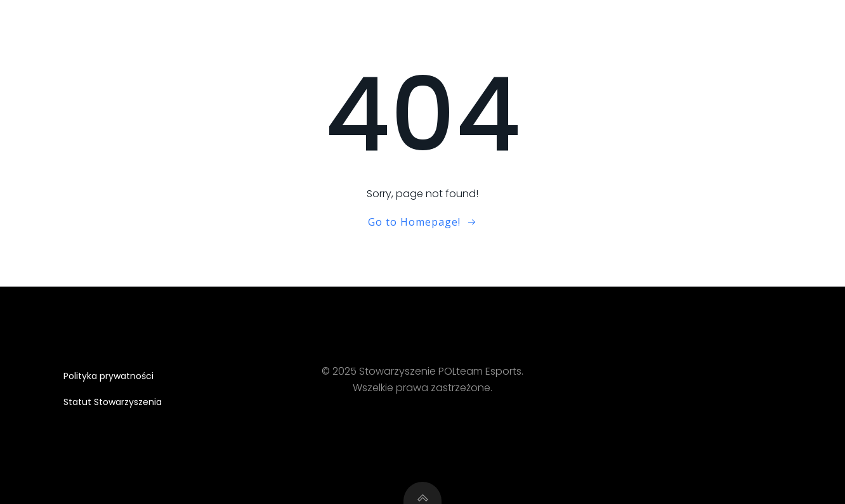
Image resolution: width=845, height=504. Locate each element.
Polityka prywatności (108, 376)
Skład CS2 (705, 22)
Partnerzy (777, 22)
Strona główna (567, 22)
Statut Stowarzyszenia (113, 402)
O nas (643, 22)
